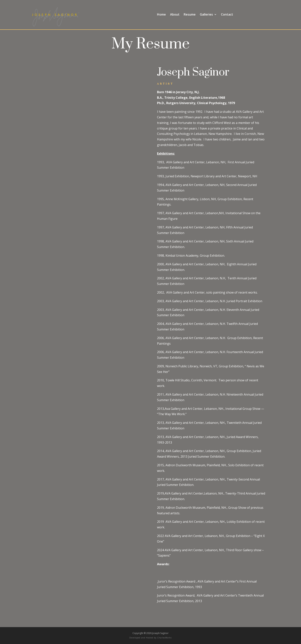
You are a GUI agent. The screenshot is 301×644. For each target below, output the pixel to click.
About (175, 15)
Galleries (206, 15)
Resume (190, 15)
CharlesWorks (164, 638)
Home (161, 15)
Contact (227, 15)
